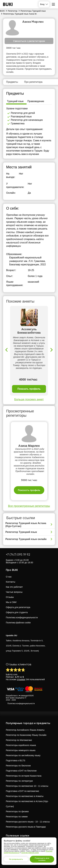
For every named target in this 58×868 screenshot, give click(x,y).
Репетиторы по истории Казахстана (24, 776)
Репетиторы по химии (17, 817)
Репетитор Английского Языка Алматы (25, 730)
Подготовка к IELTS (16, 761)
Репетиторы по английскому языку (23, 755)
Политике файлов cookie (30, 853)
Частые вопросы (14, 592)
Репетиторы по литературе (19, 781)
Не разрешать (16, 859)
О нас (9, 577)
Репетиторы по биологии (18, 766)
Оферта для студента (17, 612)
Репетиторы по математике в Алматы (25, 796)
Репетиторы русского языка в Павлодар (26, 827)
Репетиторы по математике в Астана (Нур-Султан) (27, 804)
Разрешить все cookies (42, 859)
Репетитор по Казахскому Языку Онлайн (26, 735)
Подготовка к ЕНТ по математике (22, 791)
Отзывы (10, 597)
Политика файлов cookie (18, 623)
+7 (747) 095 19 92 (18, 555)
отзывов (21, 679)
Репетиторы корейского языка (21, 745)
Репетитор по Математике (19, 740)
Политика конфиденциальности (22, 617)
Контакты (10, 582)
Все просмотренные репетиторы (29, 506)
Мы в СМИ (11, 602)
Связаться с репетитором (29, 41)
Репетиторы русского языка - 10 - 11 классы (28, 822)
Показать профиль (29, 389)
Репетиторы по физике (17, 811)
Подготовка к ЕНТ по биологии (21, 771)
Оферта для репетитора (18, 607)
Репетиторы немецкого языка (21, 750)
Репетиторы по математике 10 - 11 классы (27, 786)
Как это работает (14, 587)
